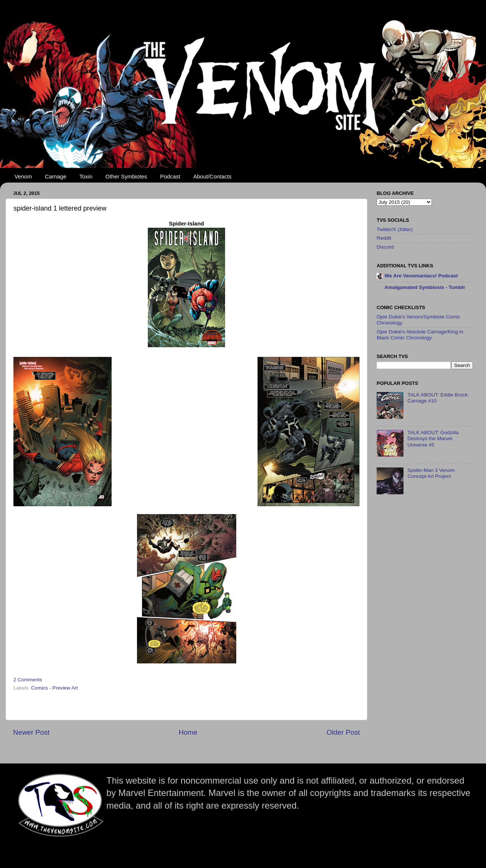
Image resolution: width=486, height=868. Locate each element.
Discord (385, 247)
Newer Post (31, 732)
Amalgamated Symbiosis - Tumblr (425, 287)
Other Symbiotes (126, 176)
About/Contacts (213, 176)
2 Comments (28, 680)
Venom (23, 176)
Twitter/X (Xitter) (395, 229)
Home (188, 732)
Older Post (343, 732)
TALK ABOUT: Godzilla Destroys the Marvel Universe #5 (433, 438)
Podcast (170, 176)
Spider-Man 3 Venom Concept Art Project (431, 473)
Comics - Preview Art (54, 688)
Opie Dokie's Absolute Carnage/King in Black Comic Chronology (420, 335)
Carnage (56, 176)
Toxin (86, 176)
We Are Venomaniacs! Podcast (421, 276)
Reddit (384, 238)
